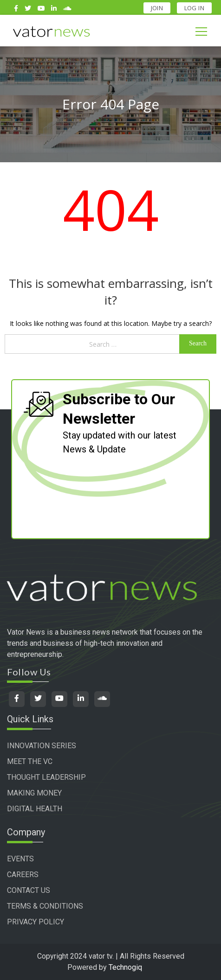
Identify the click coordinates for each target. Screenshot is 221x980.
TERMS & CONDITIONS (45, 906)
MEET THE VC (30, 761)
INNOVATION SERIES (42, 746)
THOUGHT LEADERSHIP (46, 777)
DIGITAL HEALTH (35, 809)
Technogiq (125, 967)
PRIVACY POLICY (36, 922)
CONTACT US (29, 890)
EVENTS (20, 859)
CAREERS (23, 875)
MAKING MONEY (34, 793)
